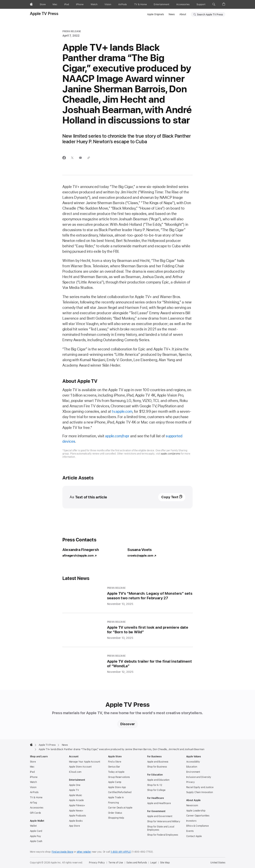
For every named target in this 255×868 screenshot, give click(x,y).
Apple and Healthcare (159, 803)
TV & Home (36, 797)
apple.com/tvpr (117, 436)
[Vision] (108, 4)
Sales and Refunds (137, 863)
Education (192, 767)
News (172, 14)
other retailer (84, 852)
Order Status (115, 813)
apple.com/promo (171, 454)
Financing (113, 803)
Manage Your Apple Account (85, 762)
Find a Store (115, 762)
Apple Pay (35, 836)
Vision (33, 787)
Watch (33, 782)
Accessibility (193, 762)
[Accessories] (183, 4)
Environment (193, 772)
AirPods (34, 792)
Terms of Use (116, 863)
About (183, 14)
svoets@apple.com (142, 556)
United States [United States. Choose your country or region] (218, 863)
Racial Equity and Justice (200, 787)
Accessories (37, 808)
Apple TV (74, 790)
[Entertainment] (162, 4)
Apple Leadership (196, 811)
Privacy (191, 782)
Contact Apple (194, 836)
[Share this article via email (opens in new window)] (80, 158)
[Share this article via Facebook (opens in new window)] (64, 158)
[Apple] (31, 4)
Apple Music (76, 795)
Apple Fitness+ (77, 805)
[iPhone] (80, 4)
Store (33, 762)
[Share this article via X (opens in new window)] (72, 158)
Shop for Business (157, 767)
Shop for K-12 (155, 785)
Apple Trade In (116, 797)
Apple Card (36, 831)
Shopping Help (116, 818)
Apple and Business (158, 762)
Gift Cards (35, 813)
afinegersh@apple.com (80, 556)
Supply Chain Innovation (200, 792)
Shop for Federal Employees (163, 835)
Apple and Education (158, 780)
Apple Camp (115, 782)
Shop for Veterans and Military (164, 821)
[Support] (201, 4)
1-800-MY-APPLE (121, 852)
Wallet (33, 826)
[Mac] (55, 4)
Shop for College (156, 790)
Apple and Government (160, 816)
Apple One (75, 785)
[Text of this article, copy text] (172, 497)
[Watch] (94, 4)
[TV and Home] (140, 4)
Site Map (165, 863)
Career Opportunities (198, 816)
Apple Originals (155, 14)
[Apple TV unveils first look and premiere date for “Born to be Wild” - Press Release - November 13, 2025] (128, 630)
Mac (32, 767)
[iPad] (67, 4)
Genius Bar (114, 767)
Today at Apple (116, 772)
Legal (153, 863)
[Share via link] (89, 158)
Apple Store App (117, 787)
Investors (191, 821)
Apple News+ (76, 811)
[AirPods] (123, 4)
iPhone (34, 777)
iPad (32, 772)
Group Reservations (119, 777)
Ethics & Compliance (198, 826)
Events (190, 831)
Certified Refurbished (120, 792)
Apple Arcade (76, 800)
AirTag (33, 803)
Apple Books (76, 821)
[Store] (43, 4)
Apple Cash (36, 841)
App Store (74, 826)
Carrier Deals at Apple (120, 808)
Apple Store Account (80, 767)
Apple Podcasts (77, 816)
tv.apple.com (122, 411)
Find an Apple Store (62, 852)
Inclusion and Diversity (199, 777)
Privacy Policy (97, 863)
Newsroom (192, 805)
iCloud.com (75, 772)
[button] (214, 4)
